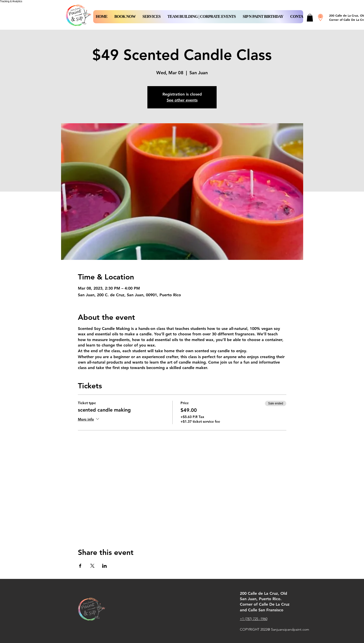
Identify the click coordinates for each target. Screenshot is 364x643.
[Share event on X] (92, 566)
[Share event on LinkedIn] (104, 566)
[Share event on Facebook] (80, 566)
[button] (125, 17)
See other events (182, 100)
